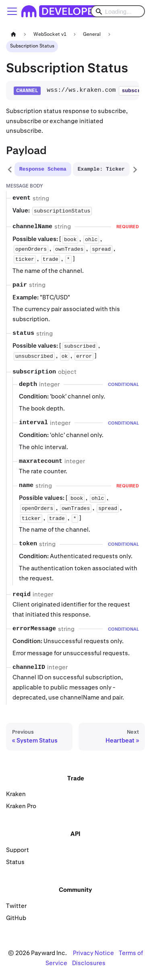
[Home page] (13, 34)
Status (15, 862)
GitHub (16, 918)
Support (18, 850)
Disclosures (89, 963)
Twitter (16, 906)
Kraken (16, 794)
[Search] (118, 11)
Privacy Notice (93, 953)
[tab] (43, 169)
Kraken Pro (21, 806)
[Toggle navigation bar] (12, 11)
